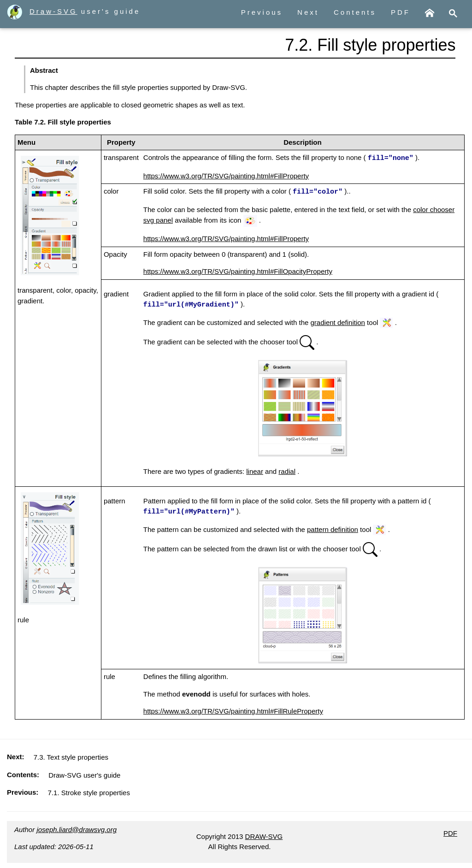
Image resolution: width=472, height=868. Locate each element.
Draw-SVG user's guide (84, 773)
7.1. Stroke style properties (89, 791)
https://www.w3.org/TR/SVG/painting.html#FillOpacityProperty (238, 270)
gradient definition (338, 321)
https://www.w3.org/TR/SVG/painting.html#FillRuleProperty (233, 709)
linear (255, 470)
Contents (355, 12)
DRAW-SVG (264, 835)
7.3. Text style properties (71, 755)
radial (287, 470)
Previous (262, 12)
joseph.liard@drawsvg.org (77, 828)
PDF (401, 12)
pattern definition (333, 528)
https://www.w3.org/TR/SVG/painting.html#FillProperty (226, 175)
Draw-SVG (42, 11)
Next (308, 12)
